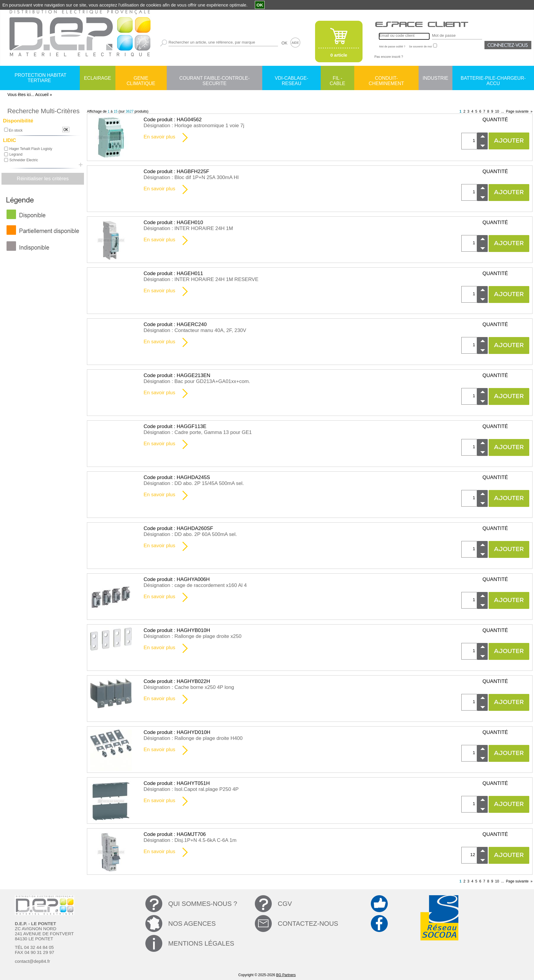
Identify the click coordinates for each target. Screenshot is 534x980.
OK (285, 43)
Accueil (42, 95)
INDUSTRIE (436, 78)
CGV (285, 904)
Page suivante (517, 111)
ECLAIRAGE (98, 78)
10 (497, 111)
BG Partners (286, 975)
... (503, 111)
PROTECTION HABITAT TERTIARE (40, 78)
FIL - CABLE (337, 79)
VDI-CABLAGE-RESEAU (291, 79)
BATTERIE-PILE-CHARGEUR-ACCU (493, 79)
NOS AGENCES (192, 924)
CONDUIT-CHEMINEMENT (386, 79)
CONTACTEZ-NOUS (308, 924)
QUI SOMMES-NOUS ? (203, 904)
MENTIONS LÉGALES (201, 943)
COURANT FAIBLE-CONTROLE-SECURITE (214, 79)
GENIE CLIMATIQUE (141, 79)
